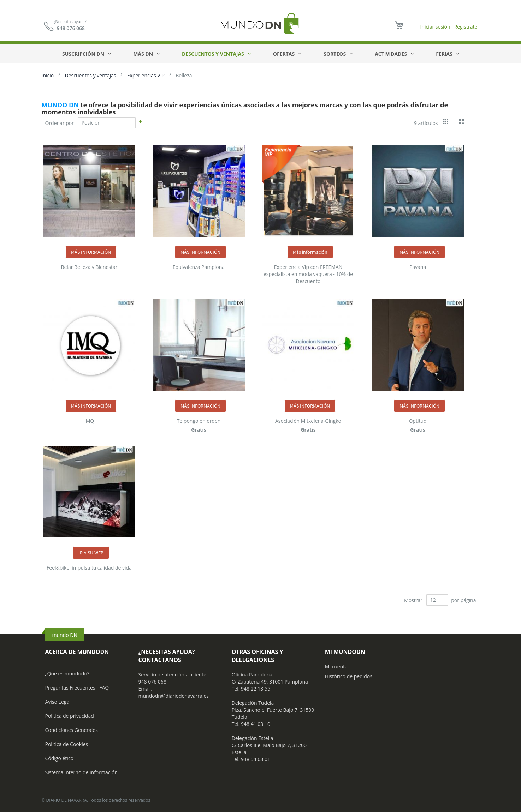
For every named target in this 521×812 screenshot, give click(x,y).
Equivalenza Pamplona (199, 267)
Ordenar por (60, 123)
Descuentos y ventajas (91, 75)
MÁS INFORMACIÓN (91, 252)
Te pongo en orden (199, 421)
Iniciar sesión (435, 27)
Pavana (418, 267)
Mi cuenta (336, 666)
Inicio (48, 75)
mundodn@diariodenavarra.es (174, 696)
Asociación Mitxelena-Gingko (308, 421)
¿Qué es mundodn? (67, 673)
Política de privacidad (70, 716)
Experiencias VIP (147, 75)
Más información (310, 252)
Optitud (418, 421)
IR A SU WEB (91, 553)
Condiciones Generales (72, 730)
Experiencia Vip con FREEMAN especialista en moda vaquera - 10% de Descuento (308, 274)
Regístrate (466, 27)
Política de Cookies (67, 744)
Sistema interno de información (81, 772)
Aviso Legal (58, 702)
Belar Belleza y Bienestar (89, 267)
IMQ (89, 421)
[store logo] (261, 23)
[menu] (260, 54)
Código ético (60, 758)
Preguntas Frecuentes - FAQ (77, 688)
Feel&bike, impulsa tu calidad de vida (89, 568)
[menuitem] (86, 54)
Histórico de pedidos (349, 676)
